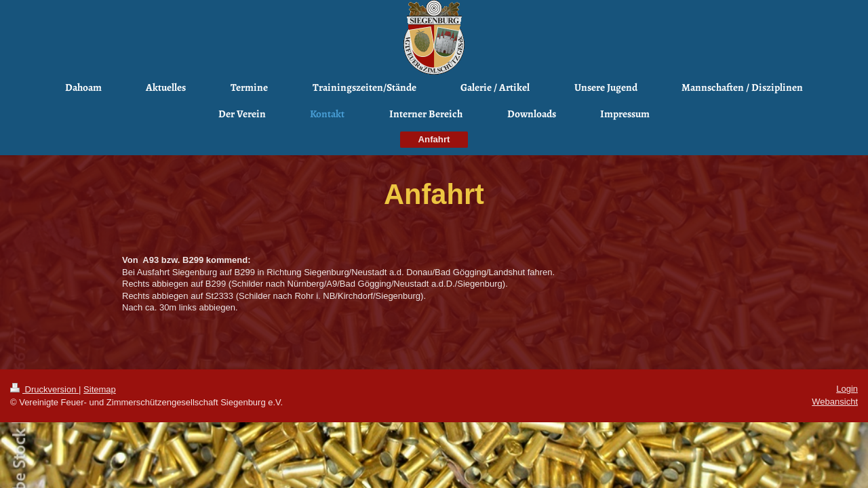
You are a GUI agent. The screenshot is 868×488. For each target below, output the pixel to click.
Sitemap (100, 389)
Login (847, 389)
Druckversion (44, 389)
